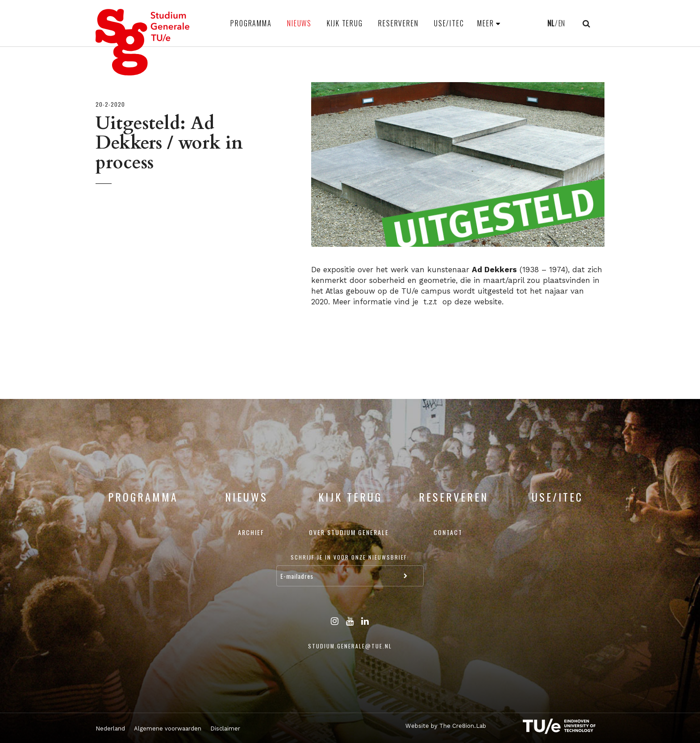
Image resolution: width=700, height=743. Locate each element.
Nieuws (299, 23)
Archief (251, 532)
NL (551, 23)
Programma (251, 23)
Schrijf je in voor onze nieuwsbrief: (350, 557)
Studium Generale (143, 42)
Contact (448, 532)
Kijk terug (345, 23)
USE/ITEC (449, 23)
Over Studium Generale (349, 532)
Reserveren (398, 23)
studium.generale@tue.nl (350, 646)
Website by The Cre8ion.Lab (446, 726)
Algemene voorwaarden (168, 728)
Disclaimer (225, 728)
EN (562, 23)
